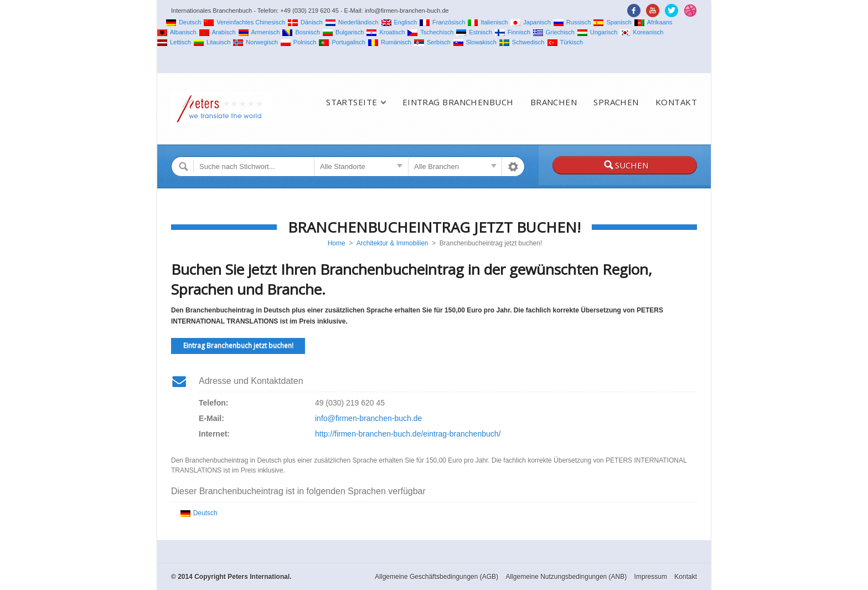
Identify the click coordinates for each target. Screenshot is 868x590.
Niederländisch (352, 22)
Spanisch (612, 22)
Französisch (442, 22)
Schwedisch (522, 42)
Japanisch (531, 22)
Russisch (572, 22)
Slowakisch (475, 42)
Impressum (651, 577)
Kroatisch (386, 32)
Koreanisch (642, 32)
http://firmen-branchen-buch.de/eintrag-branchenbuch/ (408, 434)
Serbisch (432, 42)
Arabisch (218, 32)
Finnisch (513, 32)
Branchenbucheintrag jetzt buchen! (434, 227)
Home (337, 243)
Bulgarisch (343, 32)
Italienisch (488, 22)
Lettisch (174, 42)
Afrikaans (653, 22)
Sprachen (616, 102)
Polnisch (299, 42)
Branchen (554, 102)
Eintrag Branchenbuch (458, 102)
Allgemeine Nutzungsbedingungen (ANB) (566, 577)
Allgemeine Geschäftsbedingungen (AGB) (436, 577)
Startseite (352, 102)
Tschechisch (430, 32)
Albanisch (177, 32)
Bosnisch (301, 32)
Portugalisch (342, 42)
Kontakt (676, 102)
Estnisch (474, 32)
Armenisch (259, 32)
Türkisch (565, 42)
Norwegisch (255, 42)
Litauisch (212, 42)
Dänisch (305, 22)
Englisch (399, 22)
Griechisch (554, 32)
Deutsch (184, 22)
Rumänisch (390, 42)
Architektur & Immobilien (392, 243)
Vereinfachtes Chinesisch (244, 22)
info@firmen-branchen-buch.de (368, 418)
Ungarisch (598, 32)
